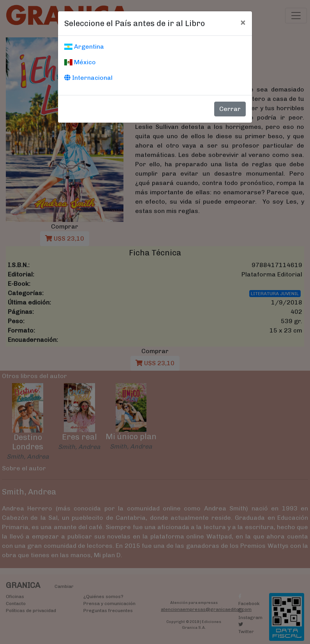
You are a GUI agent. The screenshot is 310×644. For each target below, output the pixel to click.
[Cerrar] (243, 22)
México (80, 62)
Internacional (88, 78)
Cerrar (230, 109)
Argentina (84, 47)
